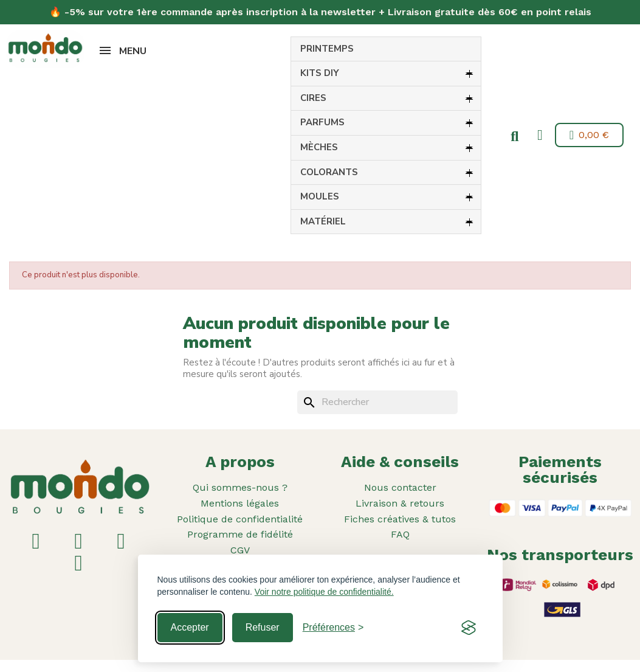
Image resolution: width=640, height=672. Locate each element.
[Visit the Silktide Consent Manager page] (469, 628)
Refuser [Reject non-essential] (263, 627)
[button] (512, 137)
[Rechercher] (377, 403)
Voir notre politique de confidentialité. (324, 592)
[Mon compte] (538, 135)
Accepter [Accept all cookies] (190, 627)
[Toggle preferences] (333, 628)
